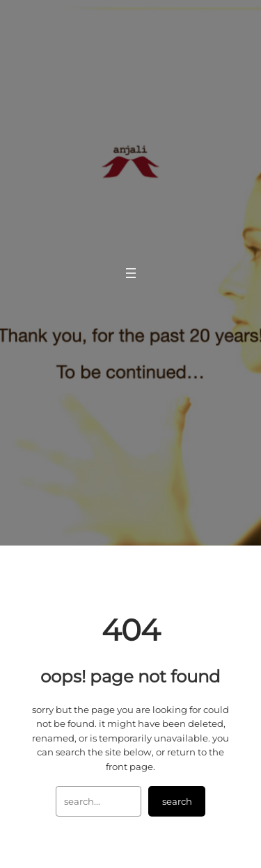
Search (177, 801)
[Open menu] (131, 273)
